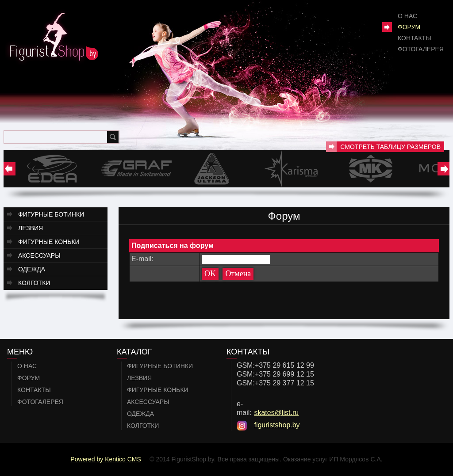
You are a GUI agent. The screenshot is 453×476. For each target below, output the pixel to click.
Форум (409, 27)
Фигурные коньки (49, 242)
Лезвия (31, 228)
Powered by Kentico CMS (106, 459)
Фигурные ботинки (51, 214)
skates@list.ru (276, 413)
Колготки (34, 283)
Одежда (32, 269)
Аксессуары (39, 255)
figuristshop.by (277, 425)
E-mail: (142, 259)
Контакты (415, 38)
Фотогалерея (421, 49)
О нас (407, 16)
